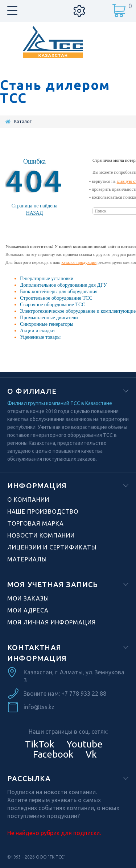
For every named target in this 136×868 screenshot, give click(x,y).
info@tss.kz (39, 707)
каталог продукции (79, 262)
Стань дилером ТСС (55, 92)
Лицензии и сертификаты (52, 547)
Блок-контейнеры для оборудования (59, 292)
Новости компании (41, 535)
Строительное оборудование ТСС (56, 298)
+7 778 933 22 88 (84, 694)
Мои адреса (28, 610)
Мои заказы (28, 598)
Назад (35, 213)
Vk (90, 754)
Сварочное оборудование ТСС (53, 305)
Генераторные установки (47, 279)
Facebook (52, 754)
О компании (28, 500)
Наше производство (43, 511)
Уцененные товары (40, 337)
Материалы (27, 559)
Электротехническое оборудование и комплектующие (78, 311)
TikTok (40, 744)
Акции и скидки (37, 331)
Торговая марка (36, 523)
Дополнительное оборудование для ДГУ (63, 285)
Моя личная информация (51, 622)
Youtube (83, 744)
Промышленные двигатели (49, 318)
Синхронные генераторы (47, 324)
